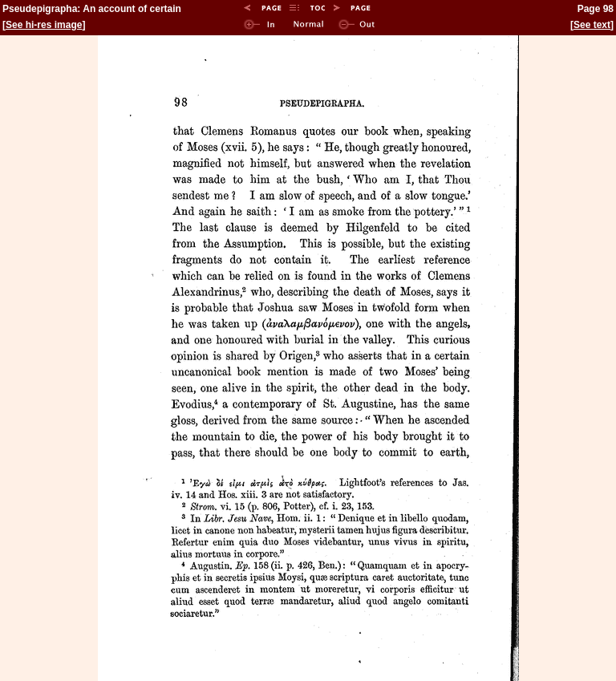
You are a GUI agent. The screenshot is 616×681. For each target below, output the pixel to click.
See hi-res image (44, 25)
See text (592, 25)
